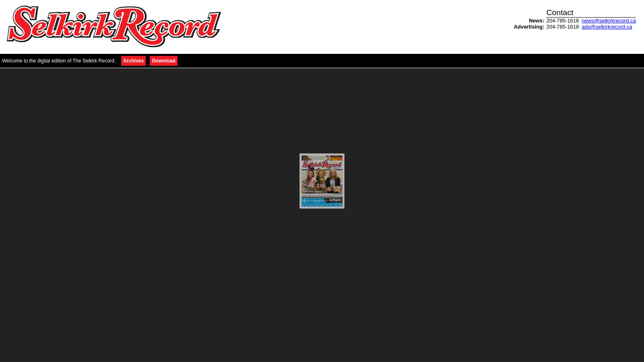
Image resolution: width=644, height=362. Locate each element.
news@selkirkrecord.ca (609, 21)
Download (163, 61)
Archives (134, 61)
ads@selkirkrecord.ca (607, 27)
